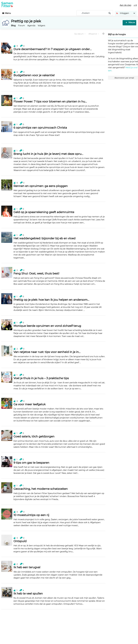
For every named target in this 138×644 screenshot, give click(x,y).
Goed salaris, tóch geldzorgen (34, 436)
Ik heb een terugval (27, 567)
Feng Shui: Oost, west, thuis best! (36, 274)
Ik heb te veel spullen (28, 594)
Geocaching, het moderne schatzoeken (41, 489)
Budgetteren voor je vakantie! (34, 75)
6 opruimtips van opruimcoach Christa (40, 128)
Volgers (41, 26)
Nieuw (131, 22)
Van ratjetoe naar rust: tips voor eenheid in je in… (47, 352)
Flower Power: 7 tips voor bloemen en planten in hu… (50, 102)
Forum (22, 26)
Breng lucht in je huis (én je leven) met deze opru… (48, 154)
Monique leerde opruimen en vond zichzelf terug (47, 326)
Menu (8, 13)
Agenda (31, 26)
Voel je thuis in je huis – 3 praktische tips (41, 378)
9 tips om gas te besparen (31, 463)
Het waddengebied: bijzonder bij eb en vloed (44, 238)
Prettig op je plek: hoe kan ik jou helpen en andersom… (51, 300)
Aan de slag (125, 5)
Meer (103, 35)
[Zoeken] (95, 13)
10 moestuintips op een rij (31, 515)
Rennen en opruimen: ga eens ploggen (41, 186)
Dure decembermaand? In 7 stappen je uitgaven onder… (53, 49)
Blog (13, 26)
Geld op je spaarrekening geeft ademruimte (44, 212)
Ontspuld (20, 541)
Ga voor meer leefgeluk (30, 404)
